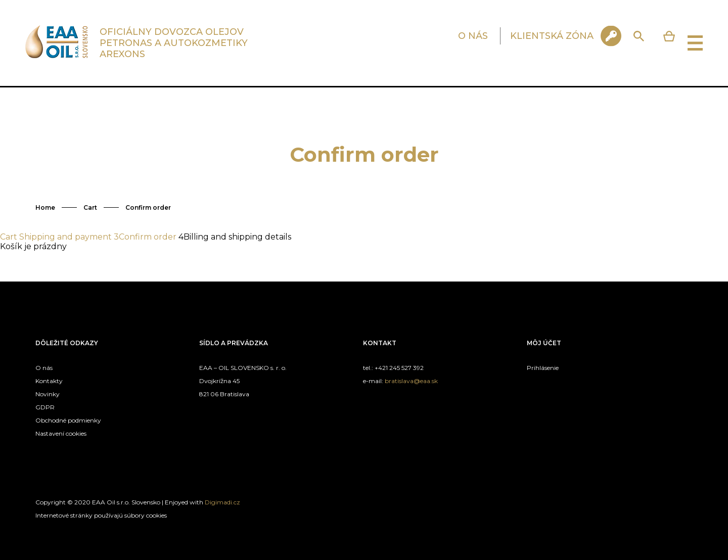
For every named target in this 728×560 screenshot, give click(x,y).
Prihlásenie (543, 368)
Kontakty (49, 381)
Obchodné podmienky (68, 420)
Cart (90, 207)
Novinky (48, 394)
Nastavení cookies (61, 433)
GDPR (45, 407)
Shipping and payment (65, 237)
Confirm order (148, 207)
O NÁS (473, 36)
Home (45, 207)
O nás (44, 368)
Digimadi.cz (222, 502)
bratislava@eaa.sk (411, 381)
